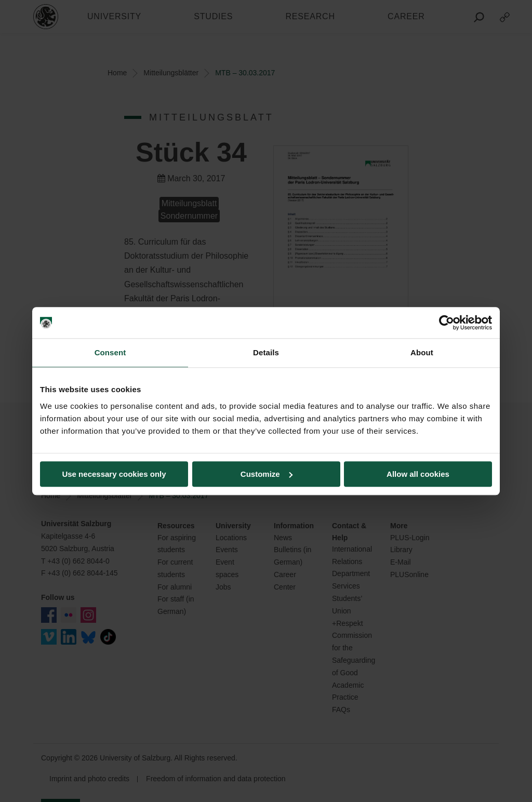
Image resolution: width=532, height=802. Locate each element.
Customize (267, 474)
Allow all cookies (418, 474)
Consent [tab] (110, 352)
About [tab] (422, 352)
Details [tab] (266, 352)
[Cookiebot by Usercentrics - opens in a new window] (447, 323)
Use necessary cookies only (114, 474)
